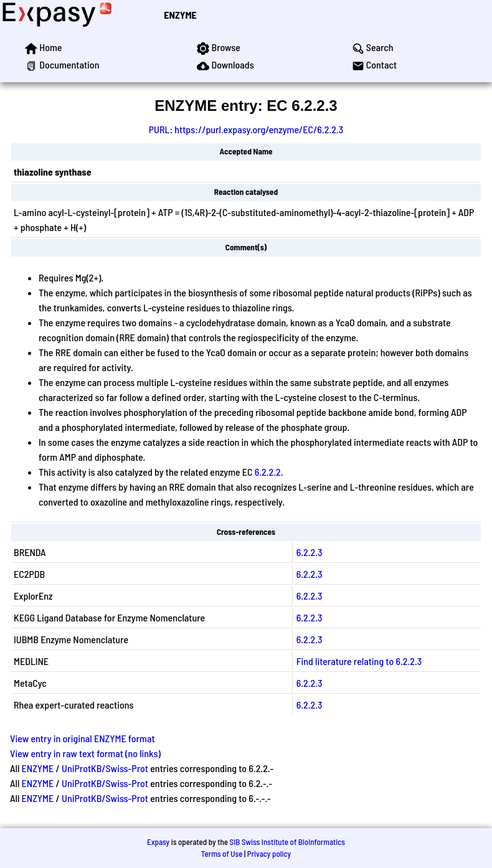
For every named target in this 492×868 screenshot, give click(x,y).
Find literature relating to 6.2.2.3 (359, 661)
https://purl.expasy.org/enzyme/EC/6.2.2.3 (259, 129)
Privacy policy (269, 854)
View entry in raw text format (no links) (85, 753)
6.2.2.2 (268, 472)
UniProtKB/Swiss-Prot (105, 768)
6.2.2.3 (310, 552)
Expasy (158, 842)
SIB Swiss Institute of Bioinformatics (287, 842)
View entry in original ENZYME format (83, 738)
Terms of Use (222, 854)
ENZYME (180, 15)
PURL (159, 129)
